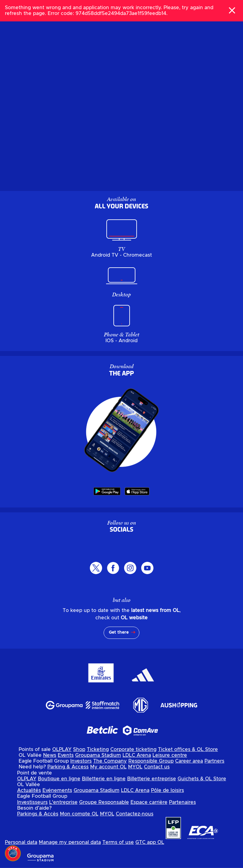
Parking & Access (68, 767)
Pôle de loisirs (168, 790)
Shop (79, 749)
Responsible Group (151, 761)
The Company (110, 761)
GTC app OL (150, 842)
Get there (119, 632)
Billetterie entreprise (152, 779)
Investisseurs (32, 802)
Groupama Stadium (98, 755)
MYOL (135, 767)
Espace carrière (149, 802)
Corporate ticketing (133, 749)
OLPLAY (62, 749)
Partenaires (182, 802)
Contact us (157, 767)
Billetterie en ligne (104, 779)
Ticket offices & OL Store (188, 749)
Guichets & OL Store (202, 779)
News (50, 755)
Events (66, 755)
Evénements (57, 790)
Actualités (29, 790)
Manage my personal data (70, 842)
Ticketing (98, 749)
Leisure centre (170, 755)
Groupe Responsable (104, 802)
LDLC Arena (137, 755)
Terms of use (118, 842)
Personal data (21, 842)
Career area (189, 761)
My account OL (108, 767)
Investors (81, 761)
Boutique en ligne (59, 779)
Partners (214, 761)
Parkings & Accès (38, 814)
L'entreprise (63, 802)
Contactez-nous (135, 814)
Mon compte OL (79, 814)
